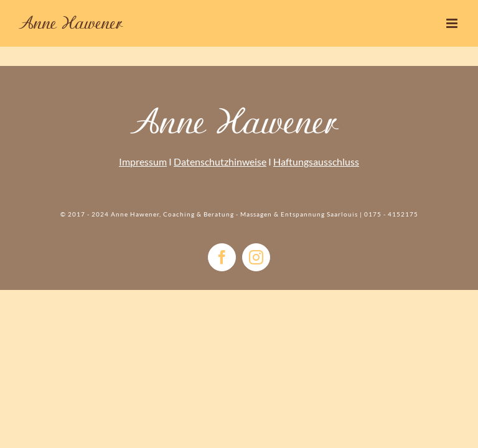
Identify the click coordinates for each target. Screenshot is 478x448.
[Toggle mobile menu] (453, 23)
